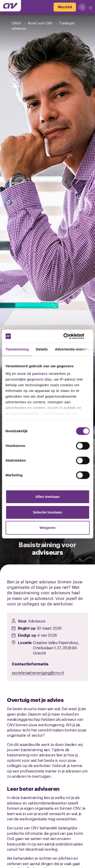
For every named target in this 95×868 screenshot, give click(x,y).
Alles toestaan (48, 497)
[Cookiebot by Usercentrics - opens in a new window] (69, 336)
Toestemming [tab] (17, 349)
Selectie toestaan (47, 512)
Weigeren (47, 528)
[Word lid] (65, 7)
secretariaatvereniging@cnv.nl (38, 673)
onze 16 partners (32, 374)
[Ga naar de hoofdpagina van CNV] (10, 6)
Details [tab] (42, 349)
